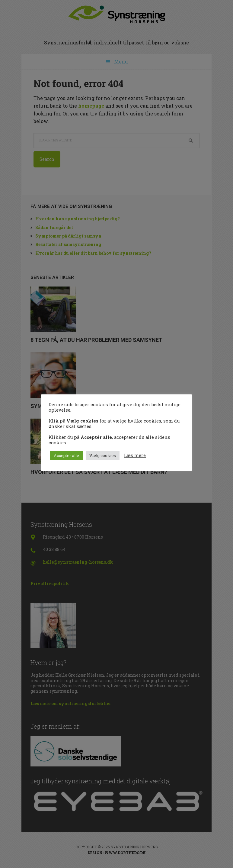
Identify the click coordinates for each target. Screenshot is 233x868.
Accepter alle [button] (66, 455)
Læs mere (135, 455)
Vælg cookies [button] (103, 455)
